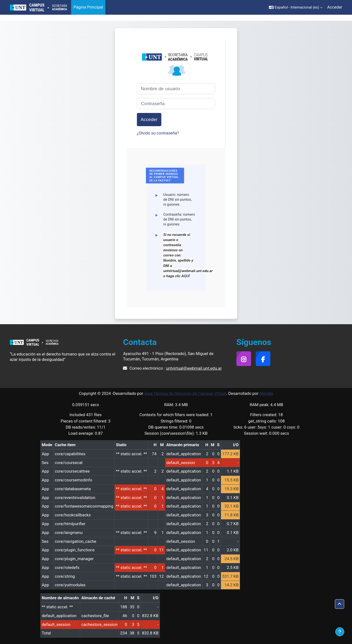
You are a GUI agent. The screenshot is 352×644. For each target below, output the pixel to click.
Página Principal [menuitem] (88, 7)
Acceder (335, 7)
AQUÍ (186, 276)
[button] (296, 7)
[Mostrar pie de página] (340, 632)
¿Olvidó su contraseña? (158, 133)
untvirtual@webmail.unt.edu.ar (194, 368)
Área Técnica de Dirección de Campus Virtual (185, 393)
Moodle (266, 393)
